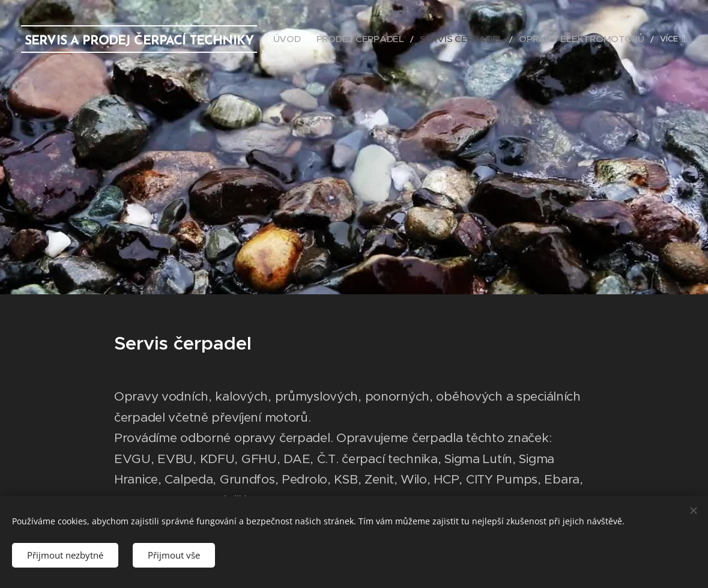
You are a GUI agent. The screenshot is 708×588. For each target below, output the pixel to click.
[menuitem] (332, 39)
